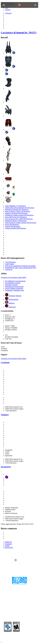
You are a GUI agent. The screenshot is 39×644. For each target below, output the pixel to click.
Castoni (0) (9, 269)
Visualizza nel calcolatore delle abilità (13, 277)
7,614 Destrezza (10, 262)
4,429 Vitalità (10, 264)
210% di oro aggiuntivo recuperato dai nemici (20, 266)
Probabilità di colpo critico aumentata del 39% (20, 268)
